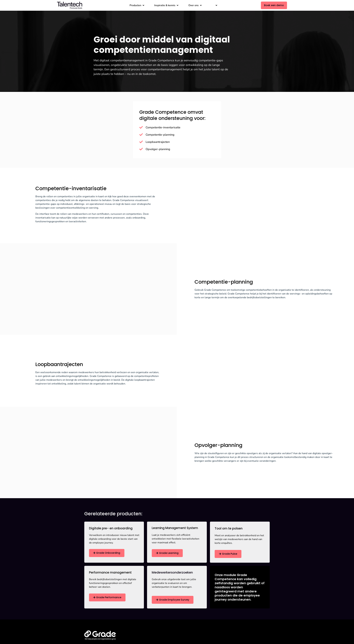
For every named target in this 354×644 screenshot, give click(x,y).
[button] (137, 5)
